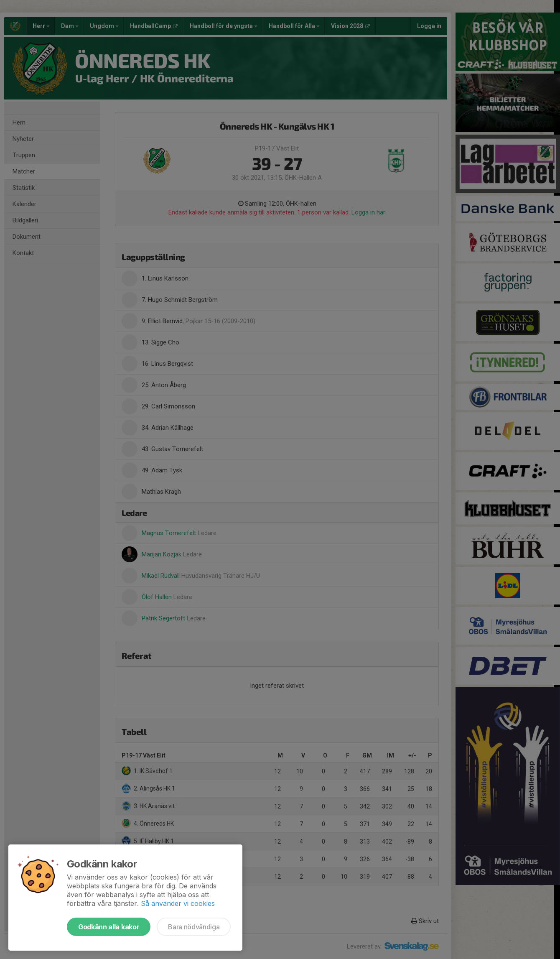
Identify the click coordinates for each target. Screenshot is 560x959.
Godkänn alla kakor (109, 927)
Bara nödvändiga (194, 927)
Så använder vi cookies (178, 903)
